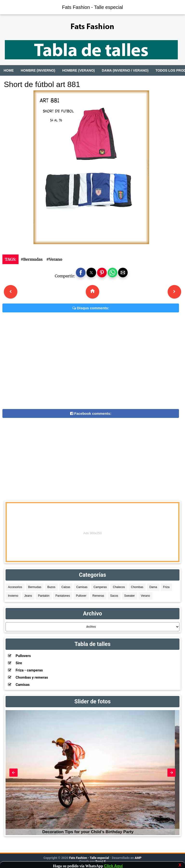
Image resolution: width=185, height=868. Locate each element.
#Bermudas (32, 259)
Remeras (98, 596)
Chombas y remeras (28, 677)
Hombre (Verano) (78, 70)
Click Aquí (113, 866)
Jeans (28, 596)
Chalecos (119, 587)
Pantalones (63, 596)
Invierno (13, 596)
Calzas (66, 587)
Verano (145, 596)
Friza (166, 587)
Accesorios (15, 587)
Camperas (100, 587)
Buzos (51, 587)
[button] (81, 273)
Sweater (130, 596)
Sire (15, 663)
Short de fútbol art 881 (42, 84)
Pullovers (19, 656)
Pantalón (44, 596)
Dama (153, 587)
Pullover (81, 596)
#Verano (54, 259)
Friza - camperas (25, 670)
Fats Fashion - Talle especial (92, 7)
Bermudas (35, 587)
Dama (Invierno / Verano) (125, 70)
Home (9, 70)
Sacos (114, 596)
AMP (138, 858)
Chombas (137, 587)
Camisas (82, 587)
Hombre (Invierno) (38, 70)
